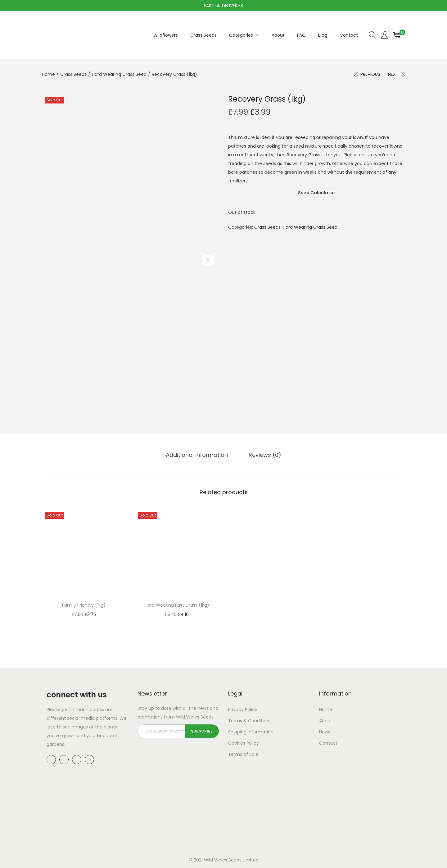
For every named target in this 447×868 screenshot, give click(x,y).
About (326, 721)
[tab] (197, 455)
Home (48, 74)
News (325, 732)
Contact (328, 743)
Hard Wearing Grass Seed (119, 74)
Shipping (237, 732)
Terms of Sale (243, 755)
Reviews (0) (265, 455)
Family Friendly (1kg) (84, 605)
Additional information (197, 455)
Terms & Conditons (249, 721)
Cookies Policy (244, 743)
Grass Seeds (73, 74)
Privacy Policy (243, 710)
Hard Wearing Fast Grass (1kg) (177, 605)
